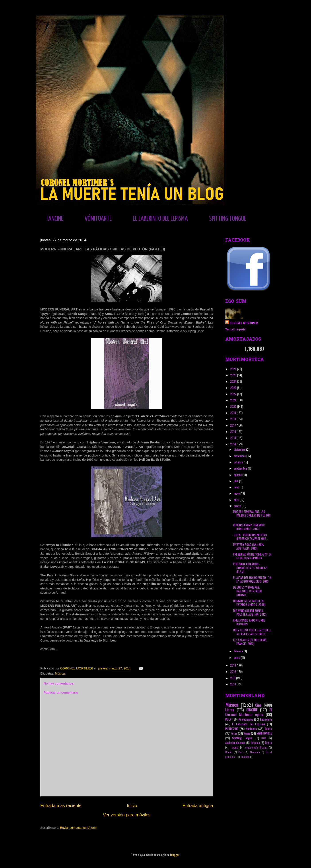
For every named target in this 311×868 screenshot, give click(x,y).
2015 (233, 438)
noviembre (240, 456)
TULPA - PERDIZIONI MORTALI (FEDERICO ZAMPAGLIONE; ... (251, 536)
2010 (233, 684)
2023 (234, 387)
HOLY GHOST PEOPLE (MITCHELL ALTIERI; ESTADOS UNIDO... (252, 632)
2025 (234, 375)
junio (237, 487)
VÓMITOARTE (98, 219)
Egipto (268, 743)
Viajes (247, 733)
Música (60, 673)
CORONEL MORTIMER (244, 323)
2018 (233, 419)
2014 (233, 444)
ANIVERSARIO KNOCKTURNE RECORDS (249, 622)
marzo (238, 506)
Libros (230, 710)
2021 (233, 400)
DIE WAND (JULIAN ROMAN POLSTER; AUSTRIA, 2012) (250, 612)
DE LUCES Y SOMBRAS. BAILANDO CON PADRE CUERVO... (248, 591)
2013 (233, 665)
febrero (239, 651)
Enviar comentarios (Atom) (78, 828)
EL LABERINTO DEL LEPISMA (160, 219)
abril (237, 500)
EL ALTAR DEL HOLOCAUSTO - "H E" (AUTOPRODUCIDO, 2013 (252, 579)
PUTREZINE (232, 729)
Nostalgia (251, 729)
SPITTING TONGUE (228, 219)
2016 (233, 431)
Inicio (132, 806)
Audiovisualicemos (235, 743)
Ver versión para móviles (127, 815)
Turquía (234, 747)
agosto (238, 475)
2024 (234, 381)
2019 (233, 413)
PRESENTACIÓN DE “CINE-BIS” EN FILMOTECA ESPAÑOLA (252, 556)
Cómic (229, 752)
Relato (268, 729)
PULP (228, 719)
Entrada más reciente (61, 806)
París (241, 752)
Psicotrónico (246, 719)
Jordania (255, 743)
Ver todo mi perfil (235, 329)
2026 (234, 369)
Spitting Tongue (242, 738)
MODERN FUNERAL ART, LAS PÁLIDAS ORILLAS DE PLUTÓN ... (252, 515)
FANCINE (55, 219)
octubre (239, 462)
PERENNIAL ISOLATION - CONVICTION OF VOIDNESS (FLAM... (250, 568)
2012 (233, 671)
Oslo (264, 738)
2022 (234, 394)
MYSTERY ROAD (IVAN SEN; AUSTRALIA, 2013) (248, 546)
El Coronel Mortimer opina (249, 712)
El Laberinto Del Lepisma (249, 724)
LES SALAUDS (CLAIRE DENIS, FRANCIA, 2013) (250, 642)
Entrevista (266, 719)
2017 (233, 425)
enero (237, 657)
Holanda (245, 757)
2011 (233, 678)
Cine (258, 705)
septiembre (241, 468)
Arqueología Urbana (256, 747)
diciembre (240, 449)
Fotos (234, 733)
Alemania (255, 752)
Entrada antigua (198, 806)
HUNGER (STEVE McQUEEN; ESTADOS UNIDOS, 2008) (249, 603)
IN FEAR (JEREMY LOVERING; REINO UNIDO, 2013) (249, 527)
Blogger (175, 855)
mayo (237, 493)
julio (236, 481)
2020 (234, 406)
